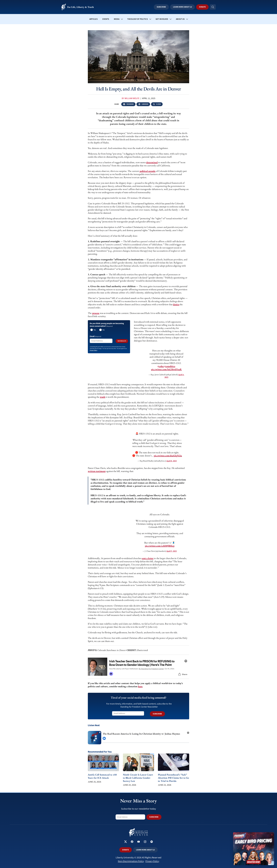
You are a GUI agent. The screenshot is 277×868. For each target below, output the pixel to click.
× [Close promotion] (272, 835)
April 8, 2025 (172, 461)
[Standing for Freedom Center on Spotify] (152, 842)
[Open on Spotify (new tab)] (188, 732)
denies (176, 304)
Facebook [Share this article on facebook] (128, 104)
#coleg (161, 366)
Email (95, 336)
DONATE (126, 850)
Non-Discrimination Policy (131, 861)
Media (117, 19)
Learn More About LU (182, 7)
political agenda (148, 171)
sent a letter (148, 558)
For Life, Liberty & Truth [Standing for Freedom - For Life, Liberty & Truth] (78, 7)
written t (92, 471)
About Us (180, 19)
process (96, 313)
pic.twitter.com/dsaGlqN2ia (168, 456)
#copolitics (170, 366)
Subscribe (161, 7)
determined (152, 162)
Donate (202, 7)
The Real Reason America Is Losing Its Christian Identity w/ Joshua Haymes (141, 734)
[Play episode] (104, 738)
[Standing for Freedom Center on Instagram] (145, 842)
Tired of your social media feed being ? (138, 698)
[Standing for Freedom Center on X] (126, 842)
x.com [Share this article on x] (157, 104)
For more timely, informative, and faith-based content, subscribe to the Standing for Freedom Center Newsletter (139, 705)
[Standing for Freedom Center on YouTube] (139, 842)
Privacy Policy (152, 861)
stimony (102, 471)
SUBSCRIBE (157, 714)
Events (106, 19)
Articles (93, 19)
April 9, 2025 (172, 551)
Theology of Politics (138, 19)
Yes (95, 330)
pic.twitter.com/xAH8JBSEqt (160, 546)
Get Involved (162, 19)
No (103, 330)
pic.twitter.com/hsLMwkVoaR (166, 369)
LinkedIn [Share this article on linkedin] (143, 104)
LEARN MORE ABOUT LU (145, 850)
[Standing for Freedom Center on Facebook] (132, 842)
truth (103, 397)
